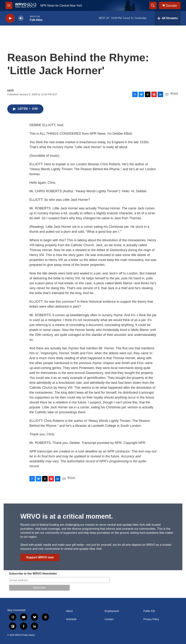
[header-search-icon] (153, 5)
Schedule (71, 619)
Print (174, 93)
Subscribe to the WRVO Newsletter (33, 574)
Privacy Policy (151, 619)
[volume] (21, 18)
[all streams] (168, 18)
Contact (109, 619)
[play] (10, 18)
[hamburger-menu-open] (9, 5)
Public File (149, 611)
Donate (171, 6)
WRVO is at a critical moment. (67, 516)
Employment (112, 611)
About (69, 611)
